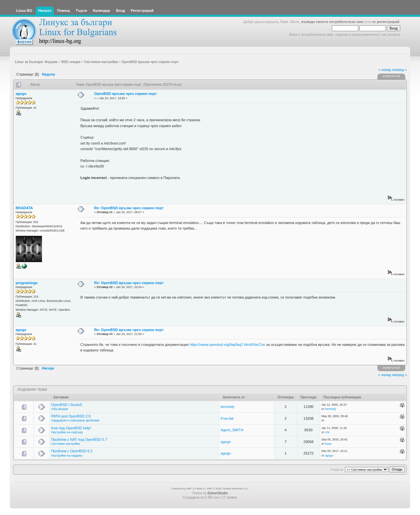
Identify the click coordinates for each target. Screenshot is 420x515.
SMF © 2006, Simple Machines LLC (228, 489)
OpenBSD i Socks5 (67, 405)
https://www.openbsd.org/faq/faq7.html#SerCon (228, 345)
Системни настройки (66, 444)
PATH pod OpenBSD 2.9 (71, 416)
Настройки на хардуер (67, 456)
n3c (327, 432)
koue (328, 444)
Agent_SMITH (232, 430)
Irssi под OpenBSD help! (71, 428)
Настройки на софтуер (67, 432)
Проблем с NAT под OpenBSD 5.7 (79, 439)
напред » (399, 70)
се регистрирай (386, 22)
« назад (384, 70)
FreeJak (227, 418)
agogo (21, 94)
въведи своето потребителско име (332, 22)
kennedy (228, 407)
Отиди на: (337, 470)
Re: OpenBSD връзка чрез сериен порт (129, 208)
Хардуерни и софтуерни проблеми (75, 420)
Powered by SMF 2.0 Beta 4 (188, 489)
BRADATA (24, 208)
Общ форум (60, 409)
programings (27, 283)
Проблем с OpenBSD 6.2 (72, 451)
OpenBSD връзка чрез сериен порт (126, 94)
